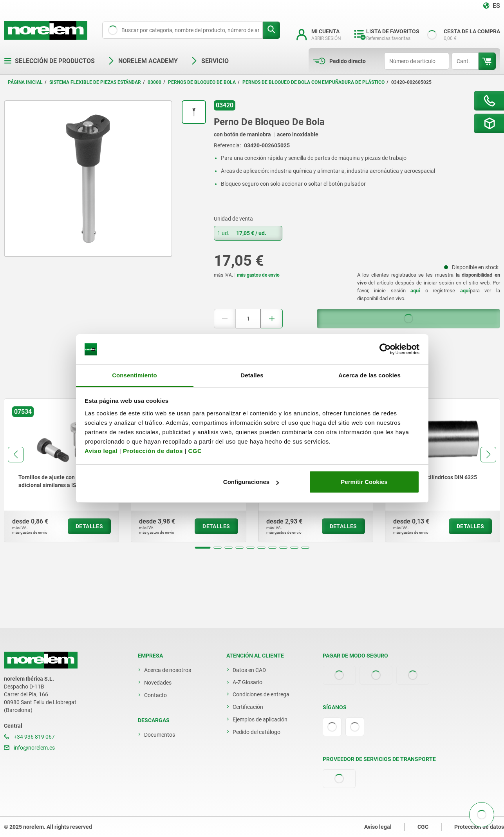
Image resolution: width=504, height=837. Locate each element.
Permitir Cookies (364, 482)
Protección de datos (153, 451)
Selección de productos (49, 61)
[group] (61, 470)
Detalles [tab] (252, 375)
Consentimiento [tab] (135, 375)
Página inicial (25, 82)
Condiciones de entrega (261, 694)
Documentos (160, 735)
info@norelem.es (29, 748)
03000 (154, 82)
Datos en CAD (249, 670)
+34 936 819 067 (29, 737)
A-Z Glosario (247, 682)
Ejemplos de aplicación (260, 719)
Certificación (248, 707)
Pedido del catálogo (257, 732)
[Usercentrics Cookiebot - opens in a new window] (385, 350)
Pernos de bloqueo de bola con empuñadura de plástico (313, 82)
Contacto (155, 695)
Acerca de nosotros (168, 670)
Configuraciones (251, 482)
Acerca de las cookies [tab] (369, 375)
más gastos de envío (258, 275)
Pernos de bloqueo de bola (202, 82)
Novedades (158, 683)
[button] (203, 548)
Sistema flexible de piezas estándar (95, 82)
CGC (195, 451)
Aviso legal (101, 451)
